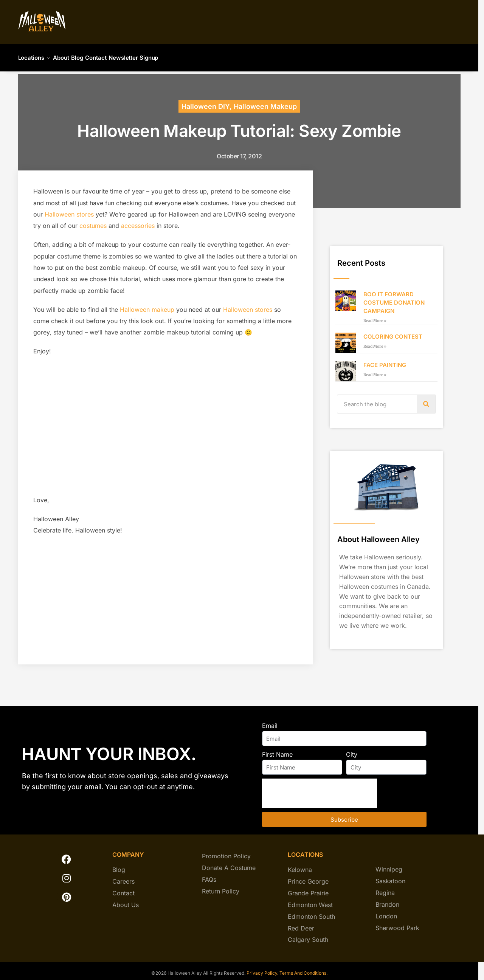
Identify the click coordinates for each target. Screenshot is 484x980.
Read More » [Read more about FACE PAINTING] (375, 370)
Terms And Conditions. (303, 968)
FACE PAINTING (385, 360)
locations (305, 850)
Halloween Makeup (265, 102)
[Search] (426, 399)
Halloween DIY (206, 102)
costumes (93, 221)
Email (270, 721)
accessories (138, 221)
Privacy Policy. (262, 968)
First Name (277, 750)
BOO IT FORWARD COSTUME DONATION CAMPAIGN (394, 298)
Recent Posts (361, 259)
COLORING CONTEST (393, 332)
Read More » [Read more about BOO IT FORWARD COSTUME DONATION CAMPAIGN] (375, 316)
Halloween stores (69, 210)
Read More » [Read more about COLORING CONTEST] (375, 342)
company (128, 850)
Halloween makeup (147, 305)
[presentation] (320, 789)
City (352, 750)
